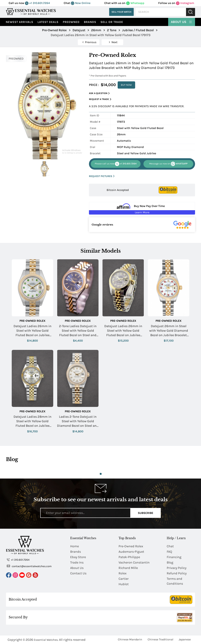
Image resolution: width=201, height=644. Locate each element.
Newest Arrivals (19, 22)
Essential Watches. (46, 640)
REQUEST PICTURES (102, 176)
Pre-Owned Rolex (32, 321)
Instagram (185, 3)
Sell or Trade (112, 22)
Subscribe (146, 513)
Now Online (81, 3)
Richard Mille (128, 568)
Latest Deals (48, 22)
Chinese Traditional (160, 639)
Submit (191, 12)
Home (75, 546)
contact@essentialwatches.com (29, 566)
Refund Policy (177, 573)
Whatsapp (135, 3)
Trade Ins (77, 562)
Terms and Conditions (175, 581)
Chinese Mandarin (130, 639)
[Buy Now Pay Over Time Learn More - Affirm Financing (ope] (142, 208)
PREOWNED (16, 59)
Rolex (123, 573)
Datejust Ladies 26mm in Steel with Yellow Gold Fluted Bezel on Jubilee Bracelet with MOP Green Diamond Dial (32, 331)
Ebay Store (78, 557)
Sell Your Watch (121, 12)
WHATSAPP (168, 164)
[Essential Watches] (31, 12)
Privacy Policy (177, 568)
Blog (170, 562)
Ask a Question (99, 93)
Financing (174, 557)
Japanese (185, 639)
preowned (71, 22)
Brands (90, 22)
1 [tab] (101, 474)
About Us (182, 22)
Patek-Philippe (129, 557)
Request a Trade (100, 99)
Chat (170, 546)
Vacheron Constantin (134, 562)
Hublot (124, 584)
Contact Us (78, 573)
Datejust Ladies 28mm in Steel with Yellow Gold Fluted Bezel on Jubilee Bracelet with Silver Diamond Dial (32, 421)
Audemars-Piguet (131, 552)
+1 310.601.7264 (37, 3)
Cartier (124, 579)
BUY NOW (126, 85)
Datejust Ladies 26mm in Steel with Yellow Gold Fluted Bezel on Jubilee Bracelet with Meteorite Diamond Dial (123, 331)
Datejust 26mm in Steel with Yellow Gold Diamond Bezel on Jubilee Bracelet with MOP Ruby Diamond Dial (169, 331)
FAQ (169, 552)
